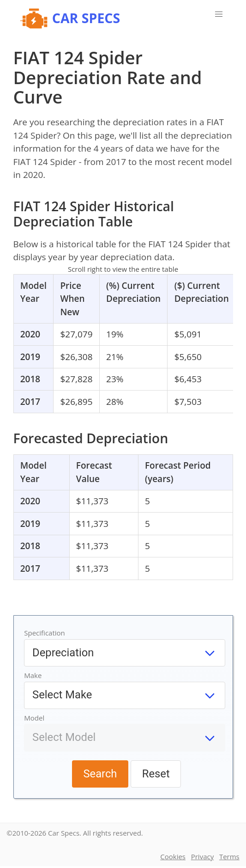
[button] (219, 14)
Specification (45, 633)
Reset (156, 774)
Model (34, 718)
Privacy (202, 856)
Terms (229, 856)
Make (33, 675)
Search (100, 774)
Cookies (173, 856)
